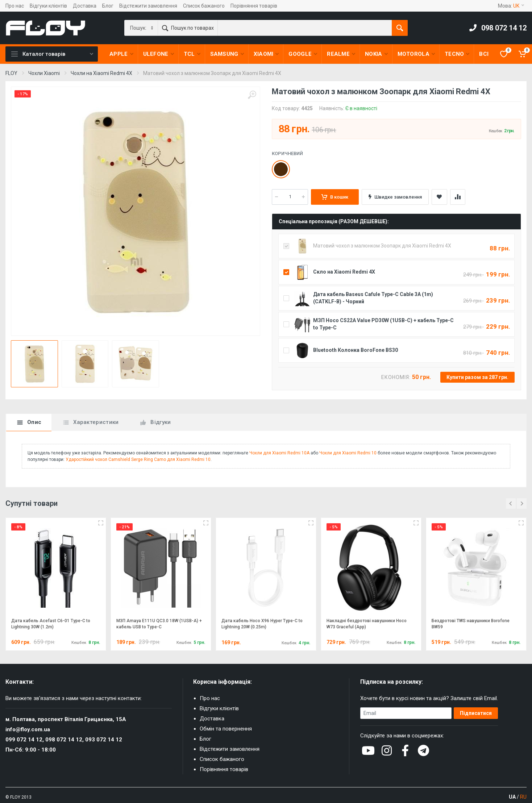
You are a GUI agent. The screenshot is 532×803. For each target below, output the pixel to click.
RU (523, 797)
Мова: (511, 6)
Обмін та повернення (226, 729)
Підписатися (476, 713)
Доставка (85, 6)
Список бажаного (204, 6)
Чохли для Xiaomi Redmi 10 (348, 453)
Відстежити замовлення (148, 6)
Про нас (15, 6)
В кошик (335, 197)
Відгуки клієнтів (48, 6)
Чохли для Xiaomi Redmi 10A (279, 453)
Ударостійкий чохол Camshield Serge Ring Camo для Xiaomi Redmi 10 (138, 459)
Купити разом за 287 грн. (477, 377)
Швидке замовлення (395, 197)
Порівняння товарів (254, 6)
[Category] (142, 28)
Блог (108, 6)
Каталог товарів (52, 54)
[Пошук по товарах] (305, 28)
